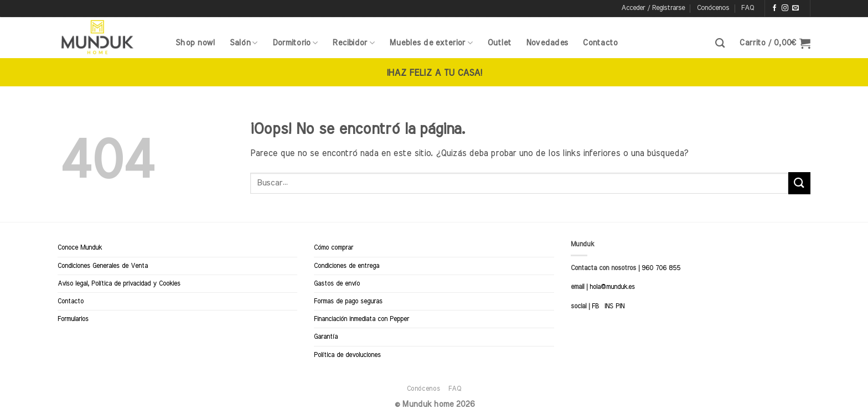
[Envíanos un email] (795, 8)
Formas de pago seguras (348, 301)
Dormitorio (295, 43)
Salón (244, 43)
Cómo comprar (334, 247)
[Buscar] (720, 43)
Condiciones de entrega (347, 266)
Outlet (499, 43)
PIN (620, 306)
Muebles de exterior (431, 43)
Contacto (600, 43)
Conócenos (713, 8)
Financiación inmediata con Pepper (361, 319)
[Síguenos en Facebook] (774, 8)
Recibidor (353, 43)
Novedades (547, 43)
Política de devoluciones (347, 355)
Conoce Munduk (80, 247)
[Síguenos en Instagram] (785, 8)
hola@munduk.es (611, 287)
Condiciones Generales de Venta (103, 266)
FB (595, 306)
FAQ (748, 8)
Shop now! (195, 43)
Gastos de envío (337, 283)
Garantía (326, 337)
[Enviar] (799, 183)
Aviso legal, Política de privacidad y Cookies (119, 283)
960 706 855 (661, 268)
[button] (653, 8)
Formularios (73, 319)
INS (609, 306)
